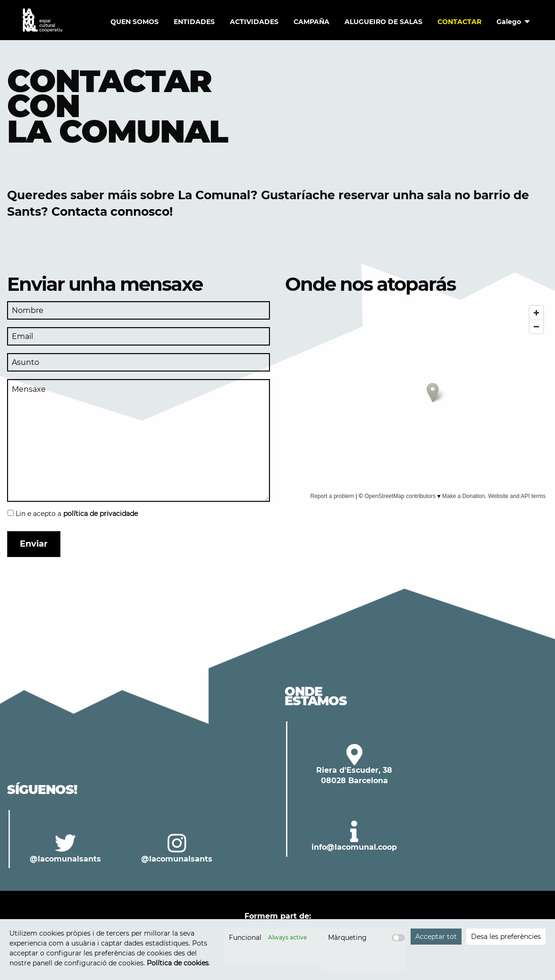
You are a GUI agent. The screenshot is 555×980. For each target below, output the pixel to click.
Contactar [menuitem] (459, 22)
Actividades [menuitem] (254, 22)
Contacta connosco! (112, 211)
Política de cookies (178, 963)
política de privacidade (101, 514)
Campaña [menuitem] (311, 22)
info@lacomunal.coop (354, 847)
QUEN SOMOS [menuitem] (135, 22)
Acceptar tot (436, 937)
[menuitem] (511, 22)
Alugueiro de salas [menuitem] (383, 22)
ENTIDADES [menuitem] (194, 22)
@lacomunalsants (65, 859)
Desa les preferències (506, 937)
